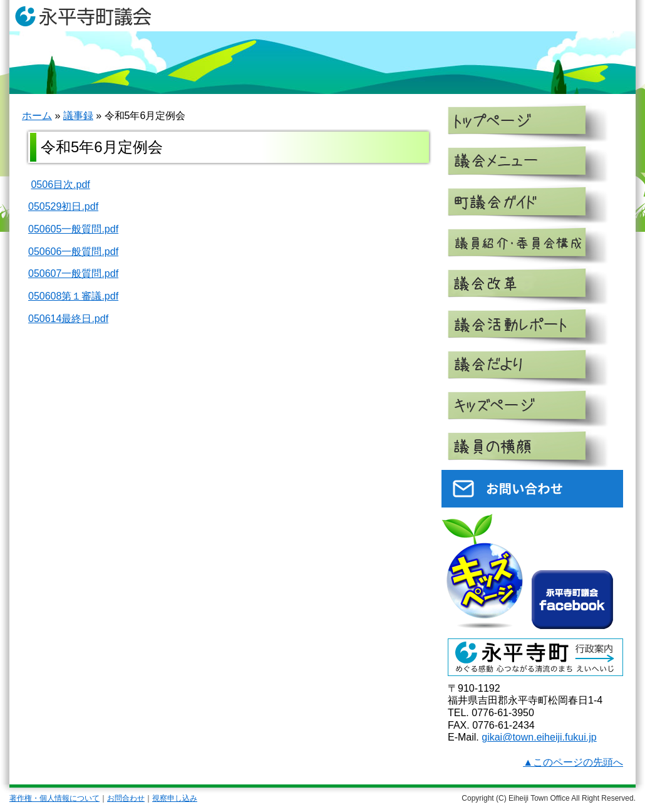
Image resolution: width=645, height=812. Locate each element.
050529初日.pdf (63, 206)
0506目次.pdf (60, 185)
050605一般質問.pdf (73, 229)
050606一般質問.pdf (73, 252)
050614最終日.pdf (68, 319)
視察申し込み (175, 798)
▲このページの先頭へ (573, 762)
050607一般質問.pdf (73, 273)
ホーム (37, 116)
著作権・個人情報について (54, 798)
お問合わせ (126, 798)
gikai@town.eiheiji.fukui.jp (539, 737)
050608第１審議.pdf (73, 296)
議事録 (78, 116)
